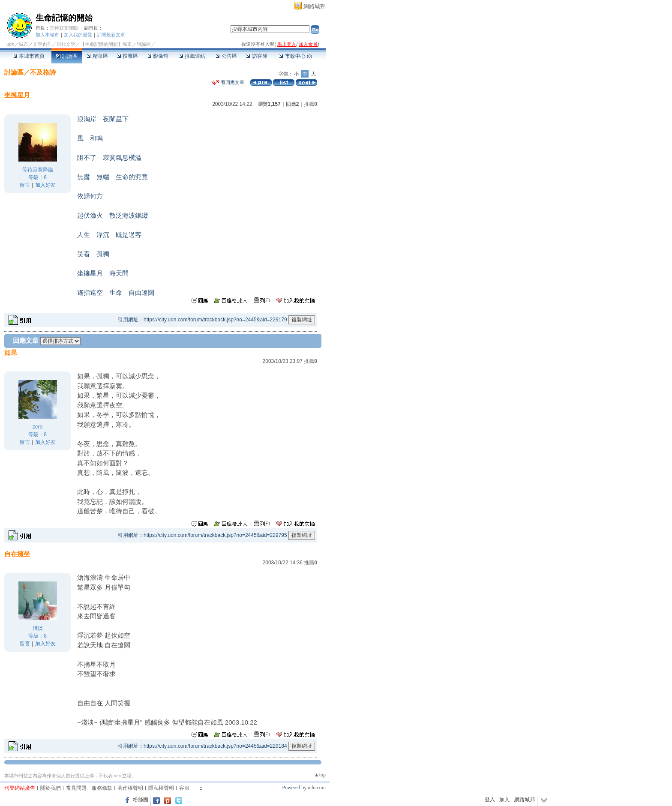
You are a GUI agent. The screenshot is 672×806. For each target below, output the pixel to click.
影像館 (158, 56)
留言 (25, 185)
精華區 (97, 56)
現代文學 (66, 44)
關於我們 (51, 788)
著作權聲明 (130, 788)
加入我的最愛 (78, 35)
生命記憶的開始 (64, 18)
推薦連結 (192, 56)
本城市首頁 (29, 56)
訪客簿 (256, 56)
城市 (24, 44)
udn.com (317, 788)
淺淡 (38, 628)
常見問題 (76, 788)
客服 (184, 788)
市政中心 (295, 56)
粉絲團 (141, 800)
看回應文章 (228, 82)
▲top (320, 775)
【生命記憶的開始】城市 (106, 44)
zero (37, 427)
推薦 (310, 104)
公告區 (226, 56)
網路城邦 (315, 6)
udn (10, 44)
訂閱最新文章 (111, 35)
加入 (504, 800)
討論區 (67, 56)
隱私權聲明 (161, 788)
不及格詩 (43, 72)
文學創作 (42, 44)
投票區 (127, 56)
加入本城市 (47, 35)
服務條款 (102, 788)
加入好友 (45, 185)
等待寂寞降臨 (64, 28)
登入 (490, 800)
